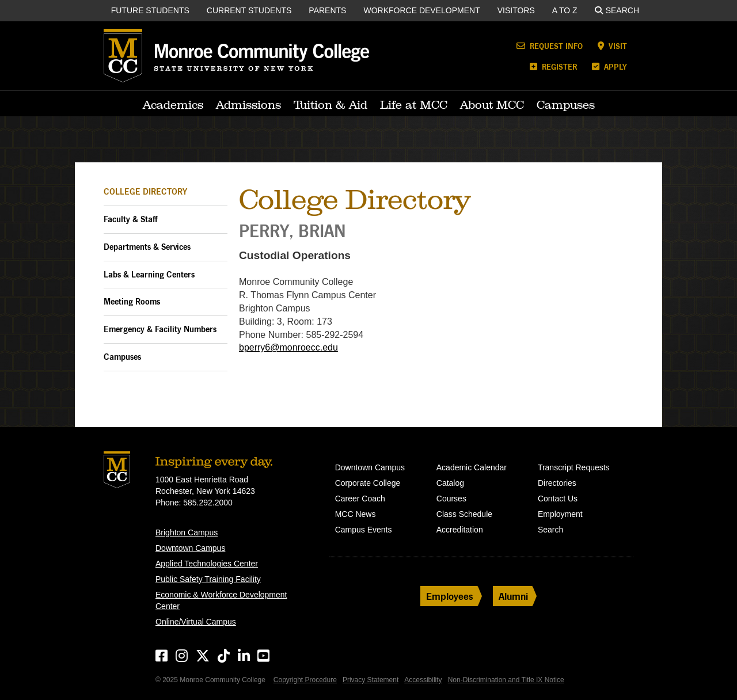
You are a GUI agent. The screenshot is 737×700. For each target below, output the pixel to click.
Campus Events (364, 530)
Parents (327, 10)
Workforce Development (421, 10)
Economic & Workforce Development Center (221, 600)
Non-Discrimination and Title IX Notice (506, 680)
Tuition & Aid (330, 105)
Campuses (566, 105)
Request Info (550, 46)
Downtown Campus (190, 548)
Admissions (248, 105)
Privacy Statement (371, 680)
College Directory (145, 191)
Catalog (450, 483)
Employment (560, 514)
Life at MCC (414, 105)
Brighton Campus (187, 532)
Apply (609, 66)
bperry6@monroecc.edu (288, 347)
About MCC (492, 105)
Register (553, 66)
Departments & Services (147, 247)
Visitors (516, 10)
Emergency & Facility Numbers (160, 329)
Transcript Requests (574, 467)
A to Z (565, 10)
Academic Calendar (472, 467)
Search (617, 10)
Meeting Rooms (132, 301)
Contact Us (558, 499)
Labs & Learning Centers (149, 274)
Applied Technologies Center (207, 564)
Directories (557, 483)
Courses (451, 499)
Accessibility (423, 680)
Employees (450, 596)
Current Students (249, 10)
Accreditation (460, 530)
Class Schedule (464, 514)
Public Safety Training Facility (208, 579)
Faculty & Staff (130, 219)
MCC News (356, 514)
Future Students (150, 10)
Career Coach (360, 499)
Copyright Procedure (305, 680)
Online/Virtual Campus (196, 622)
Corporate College (368, 483)
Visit (612, 46)
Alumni (513, 596)
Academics (173, 105)
